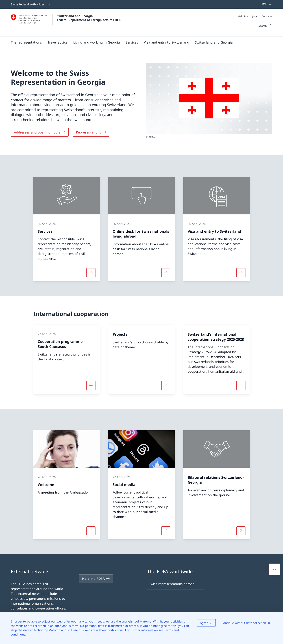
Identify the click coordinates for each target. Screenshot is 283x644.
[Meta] (255, 16)
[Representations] (91, 132)
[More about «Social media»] (166, 531)
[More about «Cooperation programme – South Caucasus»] (91, 385)
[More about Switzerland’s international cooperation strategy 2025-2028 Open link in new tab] (241, 385)
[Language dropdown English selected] (266, 4)
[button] (26, 42)
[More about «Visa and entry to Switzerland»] (241, 273)
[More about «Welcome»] (91, 531)
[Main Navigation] (139, 42)
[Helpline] (243, 16)
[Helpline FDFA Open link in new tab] (96, 579)
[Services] (132, 42)
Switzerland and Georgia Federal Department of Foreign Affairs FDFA (89, 18)
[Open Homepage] (66, 22)
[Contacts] (267, 16)
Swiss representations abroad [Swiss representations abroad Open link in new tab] (175, 584)
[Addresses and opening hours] (40, 132)
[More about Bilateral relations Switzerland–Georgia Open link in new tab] (241, 531)
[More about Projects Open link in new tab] (166, 385)
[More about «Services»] (91, 273)
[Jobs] (255, 16)
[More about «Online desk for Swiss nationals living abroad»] (166, 273)
